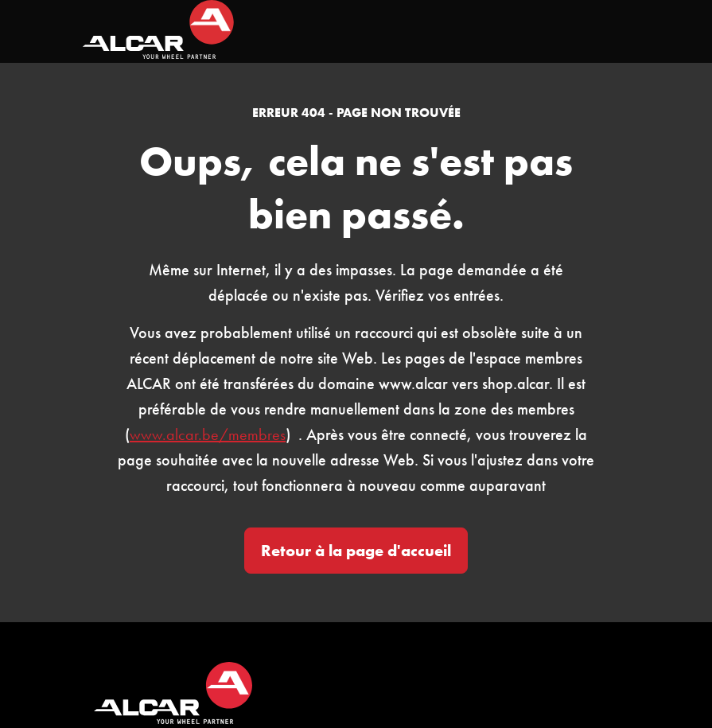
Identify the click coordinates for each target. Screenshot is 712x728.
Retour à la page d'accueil (356, 551)
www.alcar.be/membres (208, 434)
